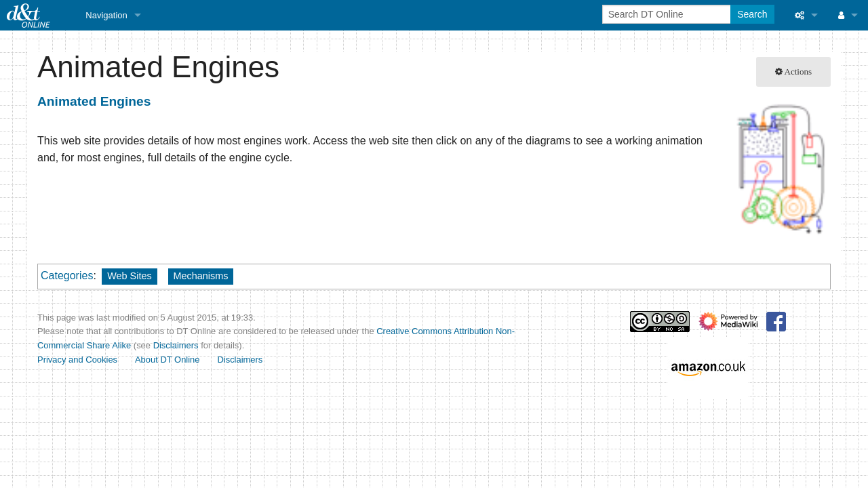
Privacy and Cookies (77, 360)
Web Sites (129, 276)
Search (752, 14)
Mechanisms (201, 276)
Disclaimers (176, 345)
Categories (67, 276)
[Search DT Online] (668, 14)
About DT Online (167, 360)
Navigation (106, 15)
